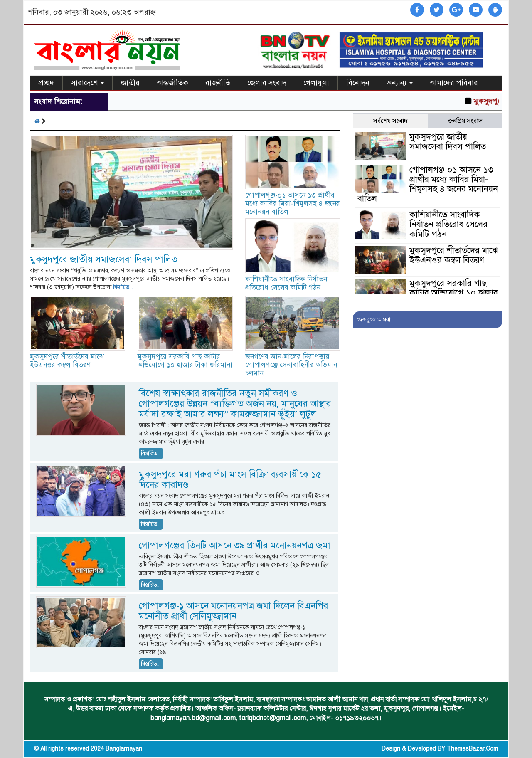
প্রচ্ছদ (46, 83)
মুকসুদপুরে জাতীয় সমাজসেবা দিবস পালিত (104, 259)
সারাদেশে (87, 83)
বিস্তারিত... (123, 287)
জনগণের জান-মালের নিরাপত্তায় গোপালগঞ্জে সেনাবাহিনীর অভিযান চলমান (291, 365)
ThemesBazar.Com (472, 749)
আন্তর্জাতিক (172, 83)
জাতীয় (130, 83)
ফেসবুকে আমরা (374, 320)
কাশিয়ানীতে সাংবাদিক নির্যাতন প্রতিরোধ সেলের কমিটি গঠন (286, 283)
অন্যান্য (400, 83)
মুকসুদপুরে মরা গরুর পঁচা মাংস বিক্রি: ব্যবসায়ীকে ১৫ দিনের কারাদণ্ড (230, 479)
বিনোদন (358, 83)
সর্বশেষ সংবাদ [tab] (390, 121)
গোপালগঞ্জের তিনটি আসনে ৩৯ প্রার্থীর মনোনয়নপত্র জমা (235, 545)
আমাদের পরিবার (454, 83)
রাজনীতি (218, 83)
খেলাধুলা (316, 83)
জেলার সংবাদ (267, 83)
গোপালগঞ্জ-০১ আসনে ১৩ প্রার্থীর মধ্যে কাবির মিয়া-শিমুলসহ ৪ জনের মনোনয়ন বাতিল (293, 204)
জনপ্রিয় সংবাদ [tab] (465, 121)
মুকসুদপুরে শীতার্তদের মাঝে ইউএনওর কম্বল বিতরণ (67, 361)
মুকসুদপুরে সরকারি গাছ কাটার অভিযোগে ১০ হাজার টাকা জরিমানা (185, 361)
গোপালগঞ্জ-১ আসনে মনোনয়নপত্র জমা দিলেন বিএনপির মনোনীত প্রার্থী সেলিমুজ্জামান (234, 611)
